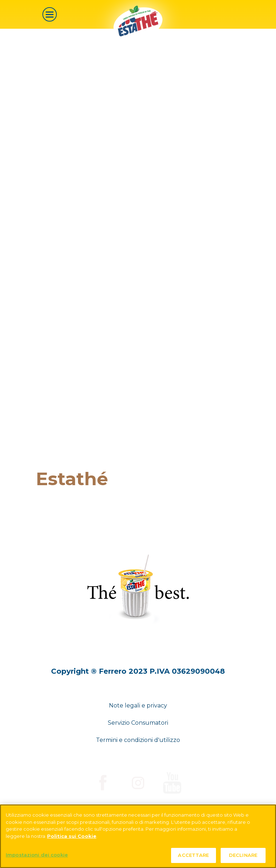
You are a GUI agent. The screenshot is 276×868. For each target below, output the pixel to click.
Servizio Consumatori (138, 723)
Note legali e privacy (138, 705)
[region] (138, 836)
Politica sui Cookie (72, 836)
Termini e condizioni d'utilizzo (138, 740)
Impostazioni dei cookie (37, 855)
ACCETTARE (193, 855)
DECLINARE (243, 855)
